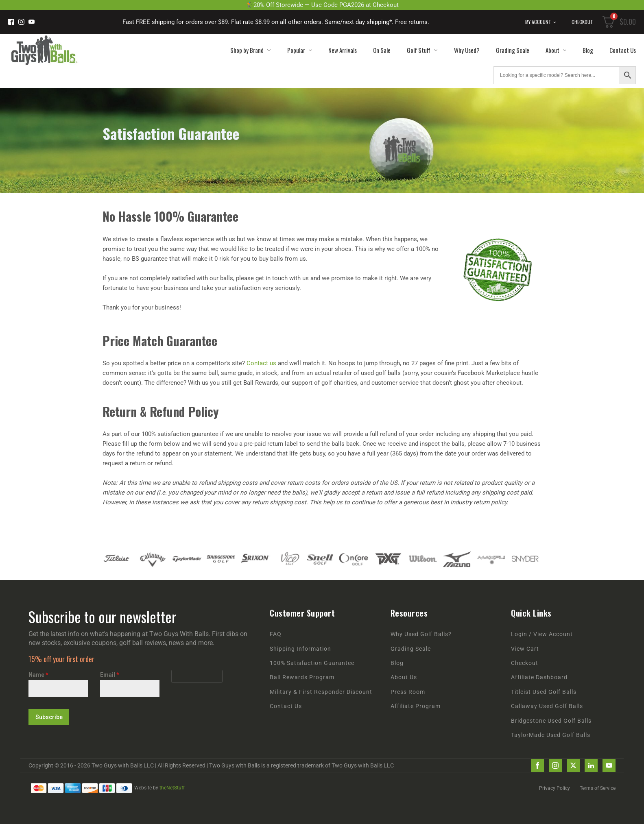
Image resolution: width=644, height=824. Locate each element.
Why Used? (467, 50)
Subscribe (49, 717)
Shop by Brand (250, 50)
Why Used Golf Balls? (421, 634)
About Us (404, 677)
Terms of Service (598, 788)
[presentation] (197, 676)
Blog (588, 50)
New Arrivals (343, 50)
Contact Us (623, 50)
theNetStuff (172, 788)
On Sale (382, 50)
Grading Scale (513, 50)
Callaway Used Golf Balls (547, 706)
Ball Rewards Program (302, 677)
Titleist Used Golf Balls (544, 692)
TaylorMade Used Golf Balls (551, 735)
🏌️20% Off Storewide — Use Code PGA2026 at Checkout (322, 5)
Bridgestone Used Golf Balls (551, 721)
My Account (538, 22)
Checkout (582, 22)
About (556, 50)
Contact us (261, 363)
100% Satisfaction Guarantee (312, 663)
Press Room (408, 692)
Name (38, 675)
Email (110, 675)
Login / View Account (542, 634)
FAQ (276, 634)
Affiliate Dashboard (539, 677)
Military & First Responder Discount (321, 692)
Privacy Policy (554, 788)
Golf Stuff (422, 50)
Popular (300, 50)
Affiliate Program (416, 706)
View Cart (525, 649)
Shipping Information (300, 649)
